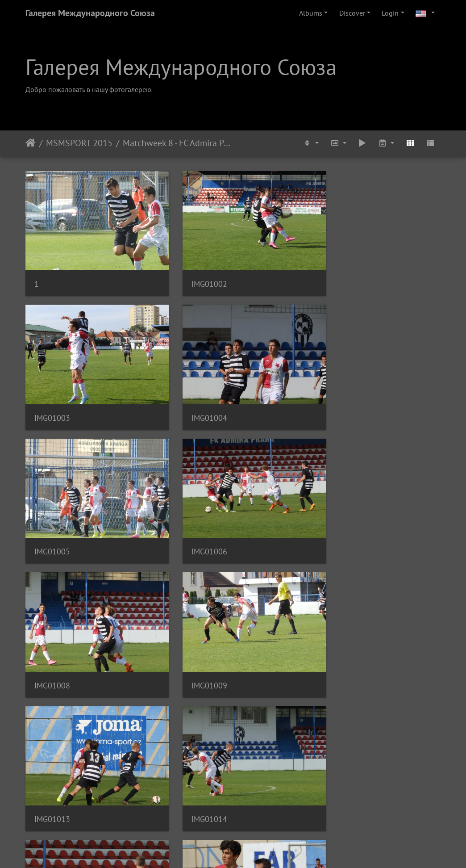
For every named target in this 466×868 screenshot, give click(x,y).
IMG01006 (338, 398)
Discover (352, 13)
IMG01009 (195, 522)
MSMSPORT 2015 (79, 143)
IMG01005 (195, 398)
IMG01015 (195, 646)
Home (31, 143)
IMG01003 (338, 274)
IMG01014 (52, 646)
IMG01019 (338, 769)
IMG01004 (52, 398)
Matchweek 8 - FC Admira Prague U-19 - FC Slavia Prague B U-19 (178, 143)
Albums (311, 13)
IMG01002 (195, 274)
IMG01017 (52, 769)
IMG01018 (195, 769)
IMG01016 (338, 646)
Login (390, 13)
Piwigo (252, 849)
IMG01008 (52, 522)
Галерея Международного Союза (90, 13)
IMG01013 (338, 522)
